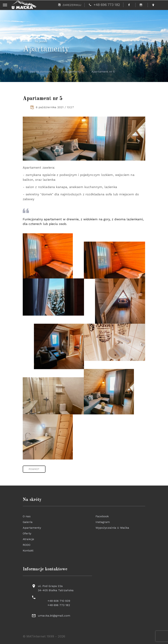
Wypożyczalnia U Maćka (112, 528)
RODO (27, 545)
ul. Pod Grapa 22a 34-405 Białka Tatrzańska (56, 588)
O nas (27, 516)
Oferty (27, 533)
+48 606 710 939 (59, 601)
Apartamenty (72, 72)
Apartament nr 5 (103, 72)
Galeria (28, 522)
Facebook (102, 516)
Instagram (103, 522)
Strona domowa (41, 72)
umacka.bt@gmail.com (54, 616)
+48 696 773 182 (59, 605)
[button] (34, 469)
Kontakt (28, 551)
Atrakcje (28, 539)
